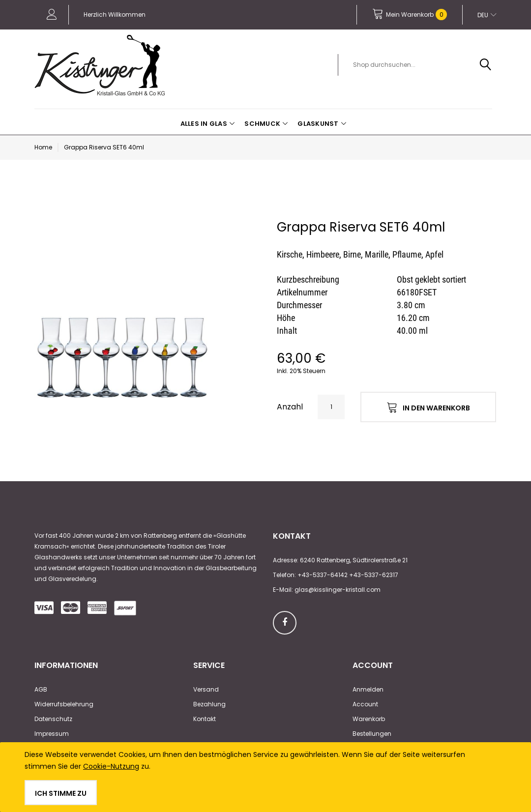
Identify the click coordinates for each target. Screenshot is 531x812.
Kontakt (205, 719)
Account (365, 704)
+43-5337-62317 (374, 575)
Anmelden (368, 689)
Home (43, 147)
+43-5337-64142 (323, 575)
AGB (41, 689)
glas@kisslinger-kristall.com (338, 590)
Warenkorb (369, 719)
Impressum (52, 734)
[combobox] (421, 65)
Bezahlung (209, 704)
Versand (206, 689)
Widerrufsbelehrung (64, 704)
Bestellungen (372, 734)
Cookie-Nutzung (111, 766)
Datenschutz (53, 719)
